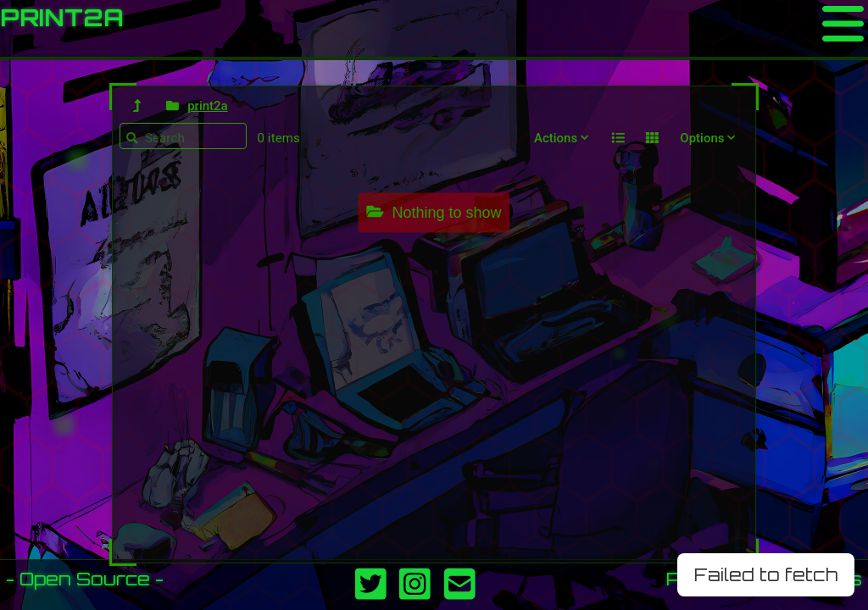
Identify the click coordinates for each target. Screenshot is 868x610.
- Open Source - (85, 579)
